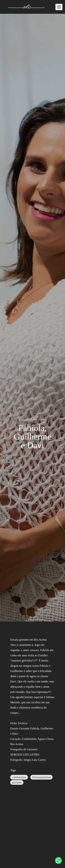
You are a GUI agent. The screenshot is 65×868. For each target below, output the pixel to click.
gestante (17, 782)
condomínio (19, 777)
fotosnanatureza (41, 777)
